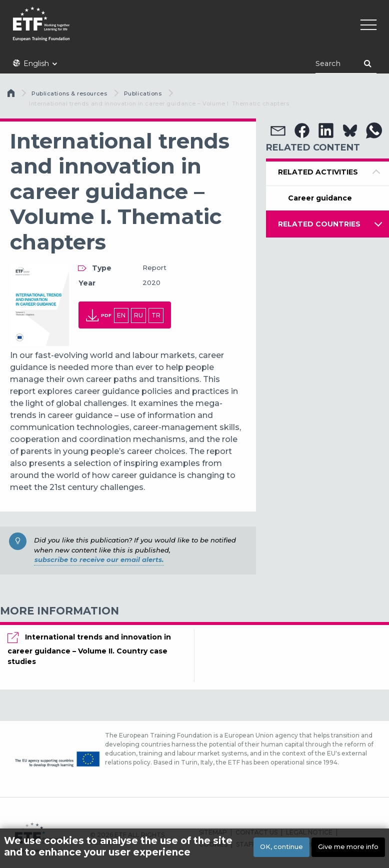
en (121, 315)
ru (138, 315)
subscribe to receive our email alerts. (99, 559)
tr (156, 315)
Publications (143, 93)
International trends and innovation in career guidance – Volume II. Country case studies (89, 649)
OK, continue (281, 847)
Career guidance (320, 198)
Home (12, 95)
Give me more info (348, 847)
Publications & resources (69, 93)
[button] (278, 130)
